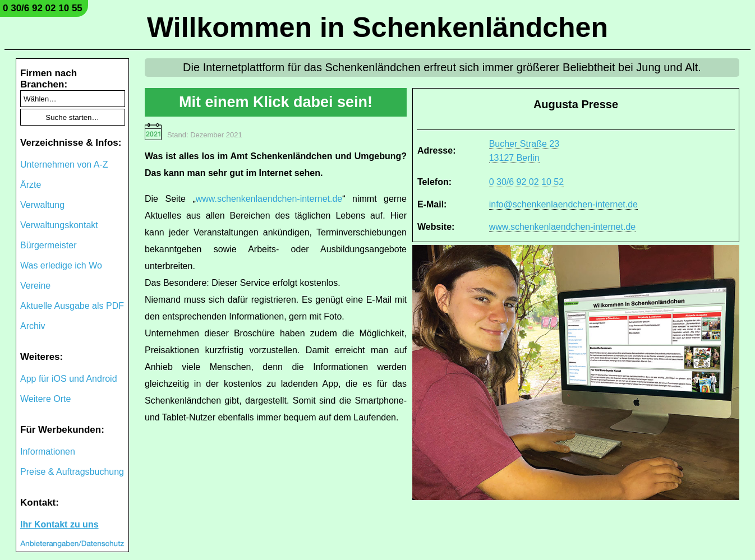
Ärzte (31, 185)
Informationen (48, 452)
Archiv (33, 326)
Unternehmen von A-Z (64, 165)
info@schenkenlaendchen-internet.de (563, 204)
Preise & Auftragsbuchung (72, 472)
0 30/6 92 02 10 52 (526, 182)
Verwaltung (42, 205)
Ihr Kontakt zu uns (59, 524)
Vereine (35, 286)
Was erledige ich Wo (61, 265)
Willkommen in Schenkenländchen (377, 27)
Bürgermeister (48, 245)
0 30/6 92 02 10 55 (43, 8)
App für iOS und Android (69, 379)
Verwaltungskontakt (59, 225)
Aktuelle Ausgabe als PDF (72, 306)
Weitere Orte (45, 399)
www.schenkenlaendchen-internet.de (563, 227)
